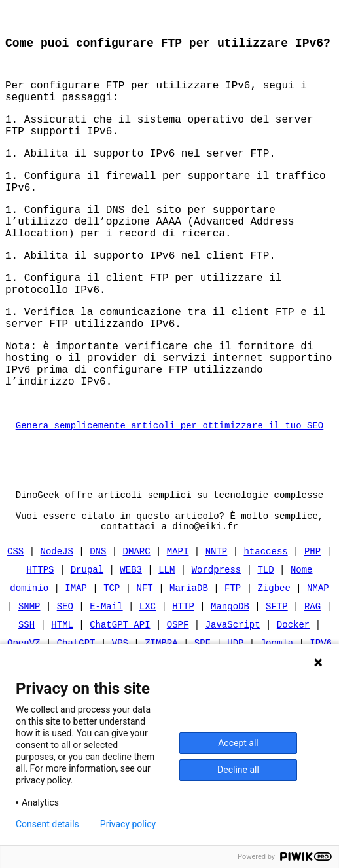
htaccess (265, 617)
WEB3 (131, 636)
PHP (312, 617)
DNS (98, 617)
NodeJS (57, 617)
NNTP (217, 617)
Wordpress (217, 636)
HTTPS (41, 636)
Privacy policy (128, 824)
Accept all (238, 743)
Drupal (87, 636)
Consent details (47, 824)
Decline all (238, 770)
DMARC (137, 617)
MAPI (178, 617)
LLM (167, 636)
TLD (265, 636)
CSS (15, 617)
